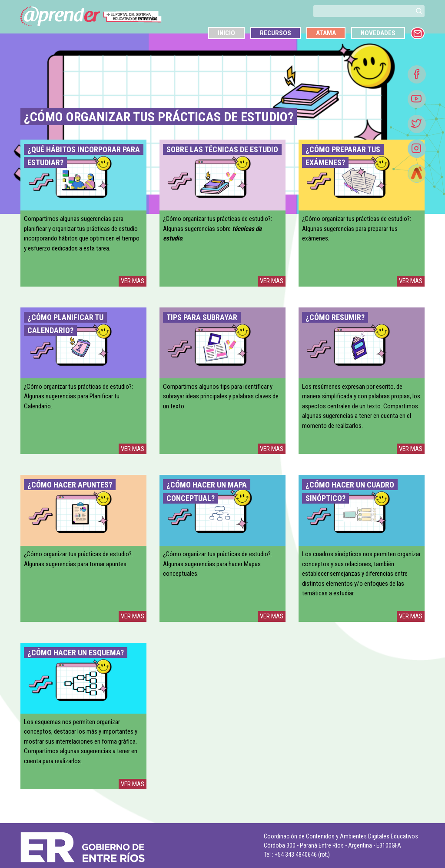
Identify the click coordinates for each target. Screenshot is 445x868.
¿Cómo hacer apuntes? (70, 485)
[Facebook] (417, 74)
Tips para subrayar (202, 317)
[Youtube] (417, 99)
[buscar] (363, 11)
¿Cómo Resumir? (335, 317)
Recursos (276, 33)
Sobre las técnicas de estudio (222, 149)
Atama (326, 33)
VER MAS (133, 281)
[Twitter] (417, 124)
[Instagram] (417, 149)
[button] (419, 11)
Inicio (226, 33)
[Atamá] (417, 174)
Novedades (378, 33)
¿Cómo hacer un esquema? (76, 653)
